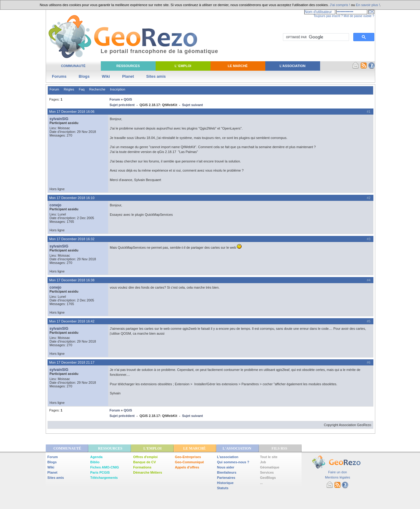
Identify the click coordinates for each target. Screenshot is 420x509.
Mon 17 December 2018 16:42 (72, 321)
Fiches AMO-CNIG (104, 467)
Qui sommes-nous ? (233, 462)
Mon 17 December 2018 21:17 (72, 362)
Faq (82, 89)
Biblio (95, 462)
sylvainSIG (59, 119)
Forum (55, 89)
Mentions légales (338, 477)
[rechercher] (315, 37)
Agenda (96, 457)
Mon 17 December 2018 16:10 (72, 198)
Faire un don (337, 472)
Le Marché (238, 66)
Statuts (223, 488)
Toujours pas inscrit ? (328, 16)
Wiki (106, 76)
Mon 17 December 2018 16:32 (72, 239)
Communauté (73, 66)
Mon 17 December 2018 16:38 (72, 280)
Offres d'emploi (145, 457)
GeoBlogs (268, 478)
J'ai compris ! (340, 5)
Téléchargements (104, 478)
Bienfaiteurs (227, 472)
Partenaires (226, 478)
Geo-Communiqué (189, 462)
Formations (142, 467)
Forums (59, 76)
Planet (128, 76)
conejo (56, 205)
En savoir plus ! (368, 5)
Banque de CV (145, 462)
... (261, 483)
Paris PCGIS (100, 472)
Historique (225, 483)
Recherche (97, 89)
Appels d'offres (187, 467)
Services (267, 472)
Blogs (84, 76)
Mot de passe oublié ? (359, 16)
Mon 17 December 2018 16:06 (72, 112)
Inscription (118, 89)
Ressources (128, 66)
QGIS (128, 99)
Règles (69, 89)
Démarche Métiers (148, 472)
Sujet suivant (192, 105)
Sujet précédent (122, 105)
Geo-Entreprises (188, 457)
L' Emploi (183, 66)
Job (263, 462)
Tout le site (269, 457)
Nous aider (226, 467)
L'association (228, 457)
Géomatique (270, 467)
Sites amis (156, 76)
